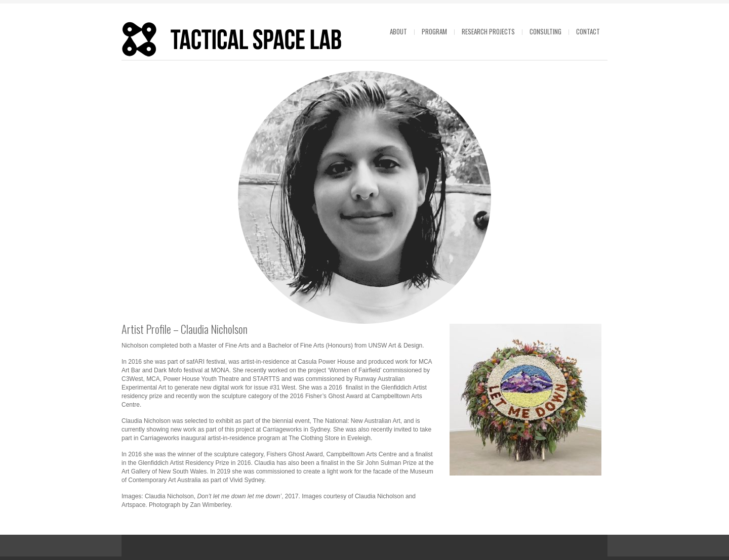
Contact (588, 31)
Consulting (545, 31)
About (398, 31)
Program (434, 31)
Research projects (488, 31)
